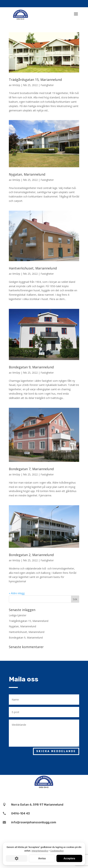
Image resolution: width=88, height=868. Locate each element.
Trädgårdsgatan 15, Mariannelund (35, 80)
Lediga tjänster (18, 615)
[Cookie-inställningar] (17, 858)
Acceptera (69, 858)
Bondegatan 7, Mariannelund (31, 469)
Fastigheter (47, 85)
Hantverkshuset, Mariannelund (33, 268)
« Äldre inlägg (17, 593)
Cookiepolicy (57, 851)
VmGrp (16, 85)
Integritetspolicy (40, 851)
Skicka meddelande (56, 751)
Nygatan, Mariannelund (27, 174)
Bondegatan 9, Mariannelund (31, 367)
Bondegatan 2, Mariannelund (31, 555)
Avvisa (42, 858)
